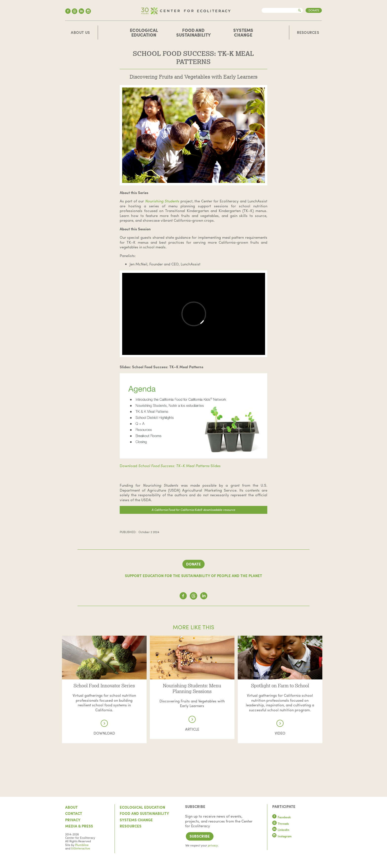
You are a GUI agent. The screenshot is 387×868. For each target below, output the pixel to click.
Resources (308, 33)
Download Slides (170, 466)
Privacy (73, 820)
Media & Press (79, 826)
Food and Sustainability (193, 33)
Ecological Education (144, 33)
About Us (80, 33)
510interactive (81, 848)
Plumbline (82, 845)
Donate (314, 10)
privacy (213, 845)
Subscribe (200, 836)
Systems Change (243, 33)
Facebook (282, 817)
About (71, 807)
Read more (104, 638)
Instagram (282, 836)
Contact (74, 813)
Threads (281, 824)
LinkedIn (281, 830)
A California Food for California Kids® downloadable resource (193, 510)
